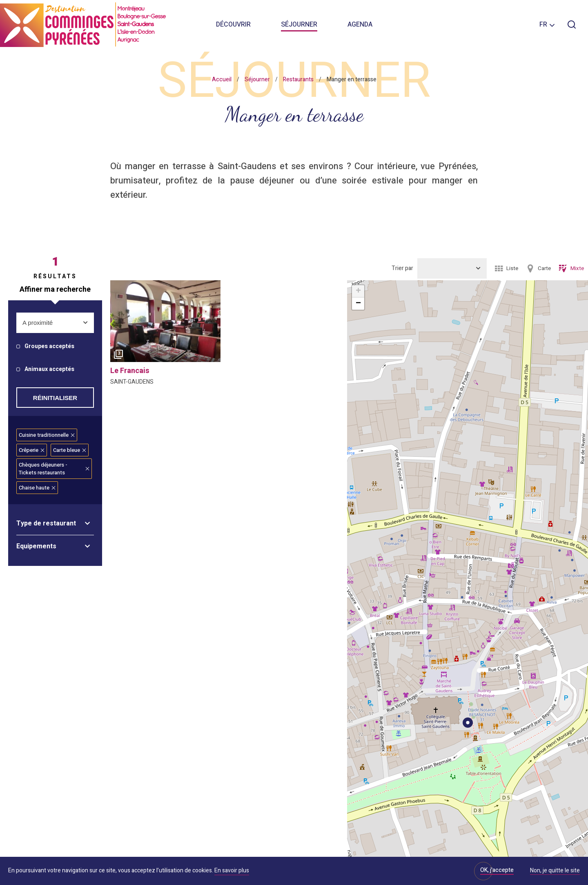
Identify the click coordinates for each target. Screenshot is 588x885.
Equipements (36, 546)
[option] (165, 323)
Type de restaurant (46, 523)
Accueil (222, 79)
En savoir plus (232, 870)
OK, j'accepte (497, 870)
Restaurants (298, 79)
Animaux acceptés (49, 370)
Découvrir (233, 25)
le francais (130, 371)
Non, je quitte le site (555, 871)
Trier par (402, 268)
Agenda (360, 25)
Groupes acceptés (49, 347)
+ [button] (358, 291)
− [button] (358, 304)
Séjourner (299, 25)
